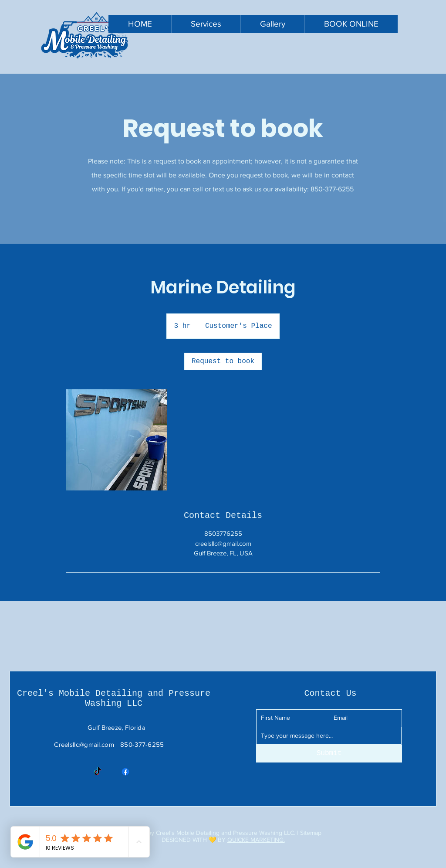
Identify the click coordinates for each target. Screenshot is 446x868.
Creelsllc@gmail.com (84, 744)
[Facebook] (125, 772)
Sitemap (311, 833)
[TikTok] (98, 772)
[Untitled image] (117, 440)
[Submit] (329, 754)
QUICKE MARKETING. (256, 840)
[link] (223, 361)
